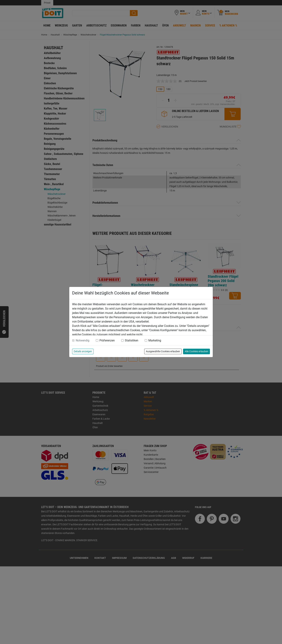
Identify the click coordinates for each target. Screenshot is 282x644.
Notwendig (83, 340)
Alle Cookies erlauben (196, 351)
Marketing (155, 340)
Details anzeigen (83, 351)
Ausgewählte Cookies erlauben (163, 351)
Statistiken (132, 340)
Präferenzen (107, 340)
